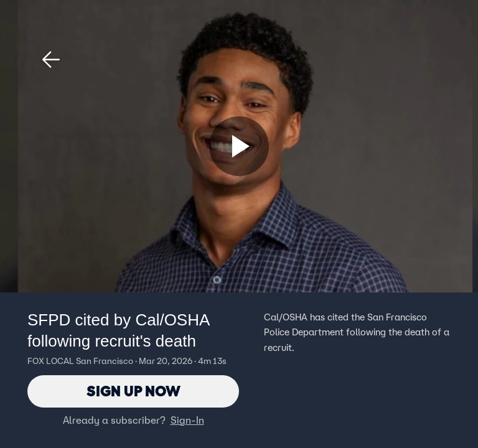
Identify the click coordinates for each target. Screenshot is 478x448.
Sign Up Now (134, 391)
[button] (51, 60)
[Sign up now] (239, 146)
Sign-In (187, 420)
